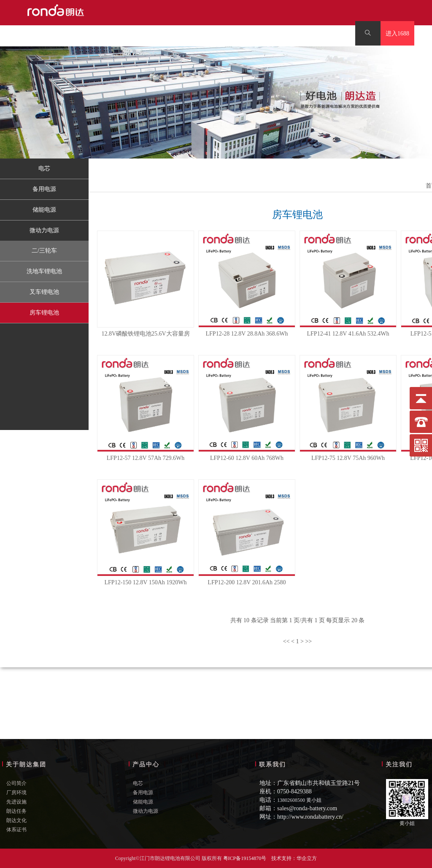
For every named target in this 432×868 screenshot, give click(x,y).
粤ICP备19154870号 (245, 858)
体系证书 (16, 830)
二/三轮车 (44, 251)
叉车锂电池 (44, 292)
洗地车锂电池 (44, 271)
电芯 (44, 168)
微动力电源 (44, 230)
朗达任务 (16, 811)
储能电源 (44, 210)
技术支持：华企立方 (294, 858)
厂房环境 (16, 793)
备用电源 (44, 189)
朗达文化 (16, 820)
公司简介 (16, 783)
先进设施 (16, 802)
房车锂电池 (44, 313)
